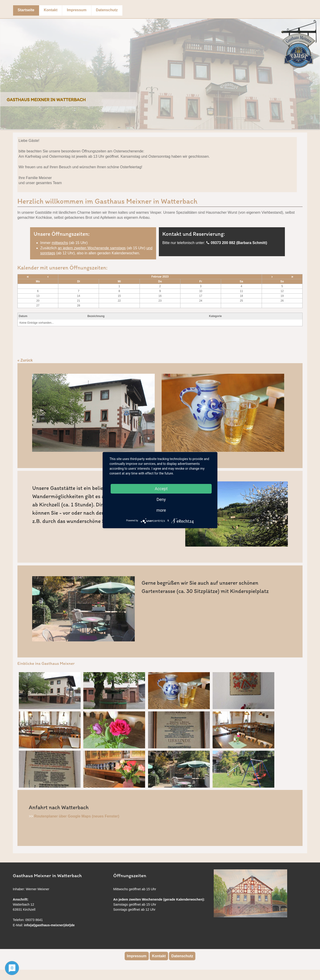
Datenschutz (107, 10)
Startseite (26, 10)
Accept (161, 489)
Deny (161, 499)
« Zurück (25, 360)
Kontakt (51, 10)
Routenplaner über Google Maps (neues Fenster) (77, 816)
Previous (5, 70)
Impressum (77, 10)
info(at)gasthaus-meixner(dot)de (49, 925)
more (161, 510)
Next (315, 70)
